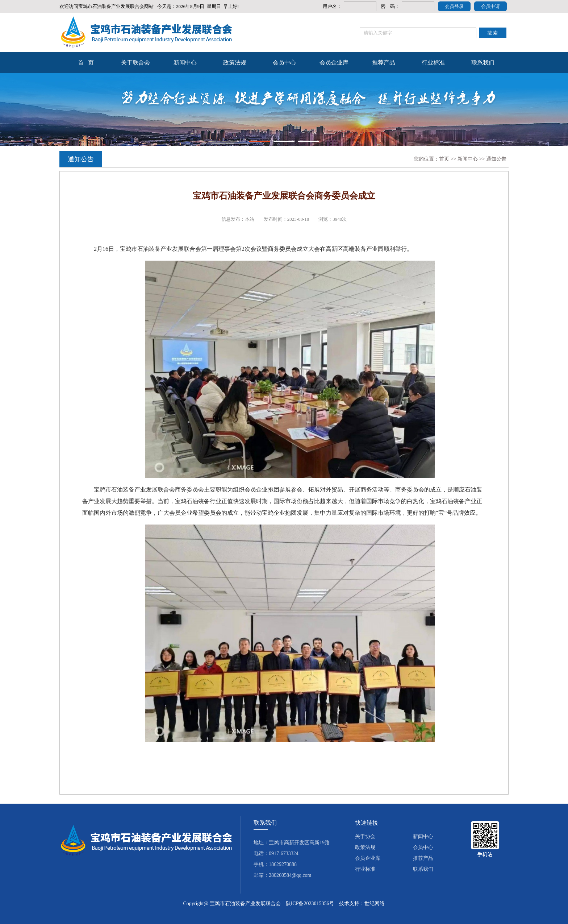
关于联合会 (135, 63)
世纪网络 (375, 904)
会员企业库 (334, 63)
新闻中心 (185, 63)
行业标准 (433, 63)
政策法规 (235, 63)
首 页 (86, 63)
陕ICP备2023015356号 (310, 904)
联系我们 (483, 63)
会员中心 (284, 63)
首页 (444, 159)
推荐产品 (384, 63)
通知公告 (496, 159)
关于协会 (365, 836)
